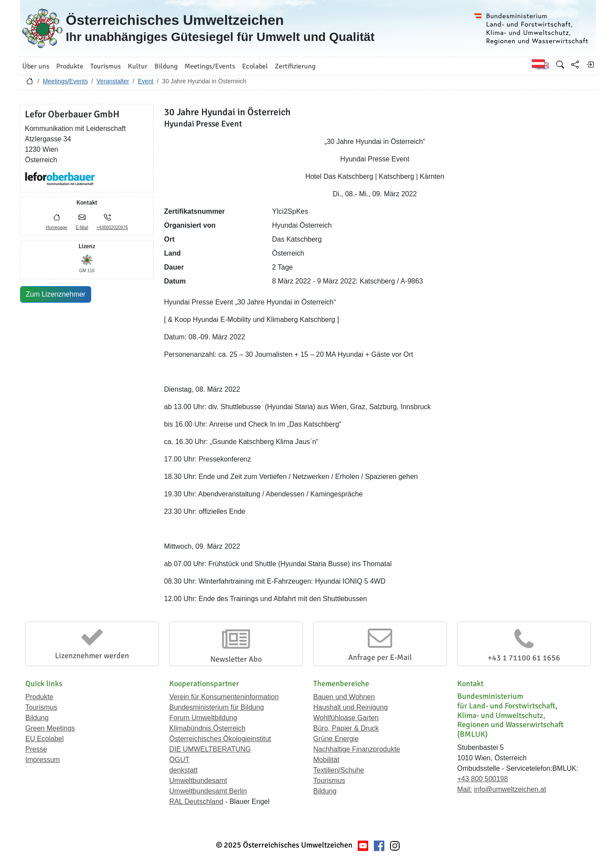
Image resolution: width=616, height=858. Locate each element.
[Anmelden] (590, 65)
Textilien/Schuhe (339, 770)
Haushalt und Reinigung (351, 707)
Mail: (465, 789)
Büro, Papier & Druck (346, 728)
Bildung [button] (166, 66)
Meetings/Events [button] (210, 66)
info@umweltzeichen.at (510, 789)
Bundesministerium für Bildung (217, 707)
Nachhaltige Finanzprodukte (357, 749)
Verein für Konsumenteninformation (224, 697)
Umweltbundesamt (198, 781)
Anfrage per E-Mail (380, 657)
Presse (36, 749)
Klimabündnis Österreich (207, 728)
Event (146, 81)
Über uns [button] (36, 66)
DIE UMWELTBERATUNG (210, 749)
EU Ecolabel (44, 739)
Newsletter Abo (236, 659)
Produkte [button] (70, 66)
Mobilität (326, 760)
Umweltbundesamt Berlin (208, 791)
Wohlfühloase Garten (346, 718)
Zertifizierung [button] (295, 66)
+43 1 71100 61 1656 (524, 658)
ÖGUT (179, 760)
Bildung (37, 718)
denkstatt (183, 770)
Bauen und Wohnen (344, 697)
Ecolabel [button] (255, 66)
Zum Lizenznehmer (56, 294)
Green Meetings (50, 728)
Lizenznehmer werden (92, 656)
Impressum (43, 760)
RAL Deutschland (196, 802)
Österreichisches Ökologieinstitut (220, 739)
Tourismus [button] (106, 66)
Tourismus (41, 707)
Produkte (39, 697)
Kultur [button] (138, 66)
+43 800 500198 (483, 779)
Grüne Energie (336, 739)
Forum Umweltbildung (203, 718)
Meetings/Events (65, 81)
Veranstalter (113, 81)
